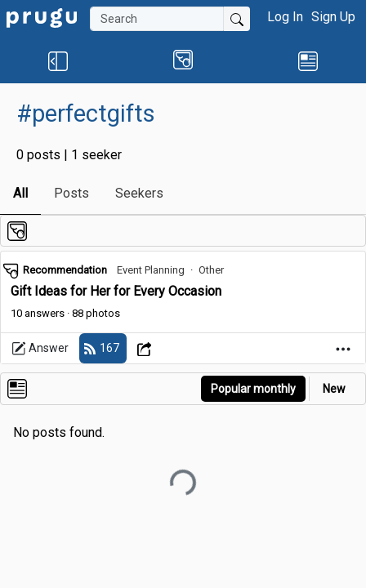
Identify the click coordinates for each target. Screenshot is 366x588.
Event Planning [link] (151, 270)
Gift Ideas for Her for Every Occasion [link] (116, 291)
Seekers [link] (139, 193)
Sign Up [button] (333, 17)
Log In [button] (285, 17)
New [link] (334, 389)
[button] (58, 60)
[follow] (103, 348)
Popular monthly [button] (253, 389)
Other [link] (211, 270)
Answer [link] (40, 349)
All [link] (20, 193)
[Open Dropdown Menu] (147, 348)
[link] (42, 17)
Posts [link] (71, 193)
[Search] (157, 19)
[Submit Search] (237, 19)
